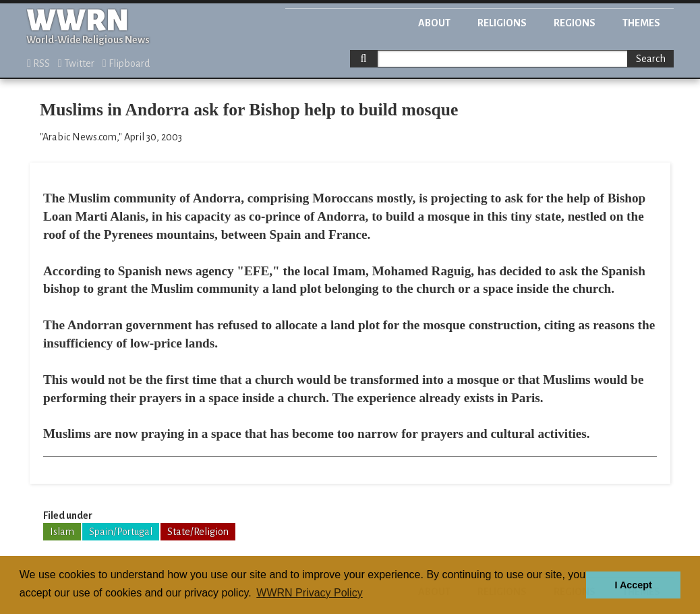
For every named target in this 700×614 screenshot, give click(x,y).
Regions (575, 23)
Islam (62, 532)
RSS (38, 63)
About (434, 23)
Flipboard (126, 63)
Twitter (76, 63)
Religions (502, 23)
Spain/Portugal (121, 532)
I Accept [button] (633, 585)
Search (651, 59)
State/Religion (198, 532)
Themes (641, 23)
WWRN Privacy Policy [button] (309, 593)
